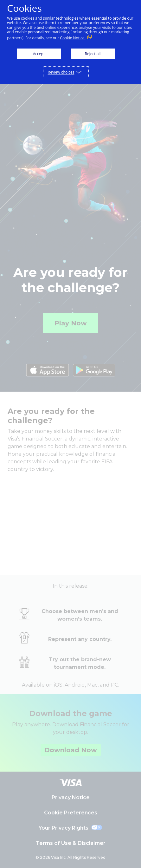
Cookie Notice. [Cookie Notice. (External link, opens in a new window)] (73, 38)
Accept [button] (39, 54)
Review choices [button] (61, 72)
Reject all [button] (93, 54)
